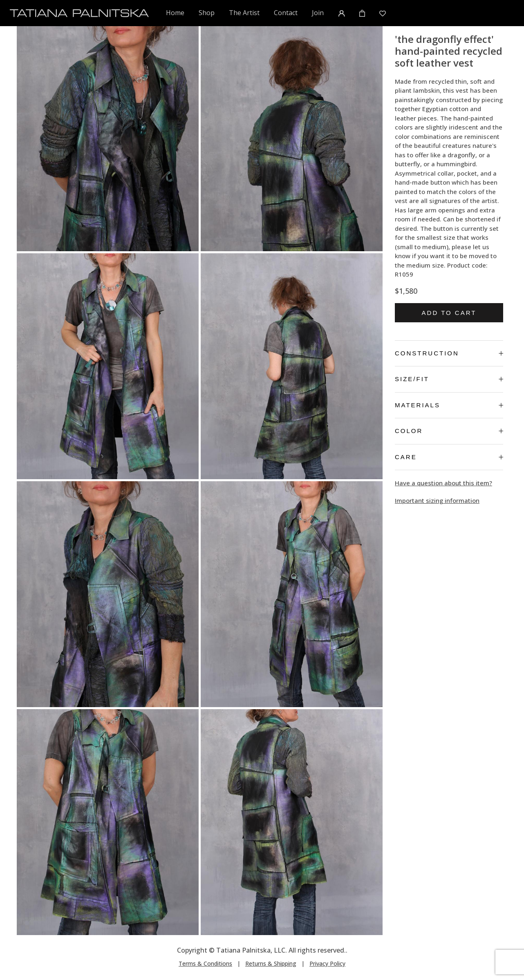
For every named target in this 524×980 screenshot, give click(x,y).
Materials (449, 405)
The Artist (244, 13)
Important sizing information (437, 500)
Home (176, 12)
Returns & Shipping (271, 963)
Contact (286, 13)
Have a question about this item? (443, 483)
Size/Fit (449, 379)
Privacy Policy (327, 963)
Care (449, 457)
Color (449, 431)
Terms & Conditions (205, 963)
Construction (449, 353)
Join (318, 13)
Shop (207, 13)
